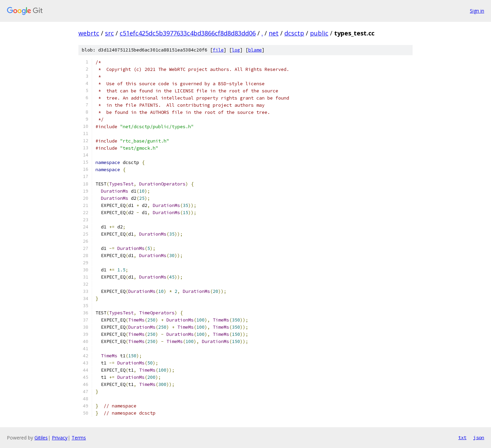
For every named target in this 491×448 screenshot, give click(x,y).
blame (255, 50)
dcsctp (294, 33)
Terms (79, 438)
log (236, 50)
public (319, 33)
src (109, 33)
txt (462, 437)
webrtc (89, 33)
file (218, 50)
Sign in (477, 11)
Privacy (60, 438)
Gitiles (41, 438)
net (274, 33)
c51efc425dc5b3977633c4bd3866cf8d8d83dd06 (188, 33)
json (479, 437)
